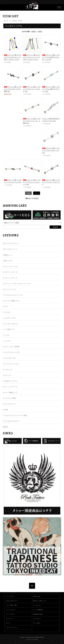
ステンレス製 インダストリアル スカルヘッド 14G (51, 150)
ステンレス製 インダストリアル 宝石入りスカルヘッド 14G (51, 57)
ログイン (8, 623)
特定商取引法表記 (38, 614)
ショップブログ (10, 614)
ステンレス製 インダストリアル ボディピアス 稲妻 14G (13, 89)
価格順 (34, 32)
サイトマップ (10, 619)
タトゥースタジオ (11, 610)
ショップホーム (10, 596)
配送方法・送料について (40, 601)
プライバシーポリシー (12, 628)
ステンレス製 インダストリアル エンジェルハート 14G (32, 182)
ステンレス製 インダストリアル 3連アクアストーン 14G (51, 89)
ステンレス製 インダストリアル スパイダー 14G (51, 182)
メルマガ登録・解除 (11, 605)
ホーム (6, 21)
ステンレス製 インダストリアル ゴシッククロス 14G (32, 89)
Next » (37, 193)
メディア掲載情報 (38, 610)
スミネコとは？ (37, 605)
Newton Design (35, 639)
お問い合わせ (37, 596)
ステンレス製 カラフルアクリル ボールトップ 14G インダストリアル (13, 57)
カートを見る (37, 623)
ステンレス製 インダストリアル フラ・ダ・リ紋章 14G (32, 121)
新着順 (40, 32)
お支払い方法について (12, 601)
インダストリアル (16, 21)
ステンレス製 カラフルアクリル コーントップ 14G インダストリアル (32, 57)
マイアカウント (37, 619)
